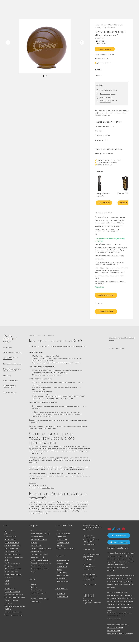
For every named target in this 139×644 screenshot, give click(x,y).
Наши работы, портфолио (65, 550)
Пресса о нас (61, 547)
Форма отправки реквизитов (12, 366)
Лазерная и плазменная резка (41, 532)
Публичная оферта (114, 632)
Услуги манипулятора (38, 568)
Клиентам (32, 581)
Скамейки (8, 535)
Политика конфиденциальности (118, 626)
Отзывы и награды (63, 544)
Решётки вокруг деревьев (12, 556)
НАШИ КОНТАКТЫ (89, 587)
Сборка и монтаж (36, 592)
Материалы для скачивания (40, 600)
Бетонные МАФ (9, 590)
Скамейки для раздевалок (13, 614)
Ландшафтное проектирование (41, 565)
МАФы (7, 585)
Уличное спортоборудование (14, 559)
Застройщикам (62, 574)
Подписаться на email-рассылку (118, 550)
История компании (63, 532)
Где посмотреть (36, 597)
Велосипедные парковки (12, 547)
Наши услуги (33, 527)
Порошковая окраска (37, 553)
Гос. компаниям (62, 568)
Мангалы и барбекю (11, 573)
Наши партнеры (62, 541)
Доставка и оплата (101, 59)
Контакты (39, 11)
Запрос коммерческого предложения (10, 360)
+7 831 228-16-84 (79, 11)
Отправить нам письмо (104, 166)
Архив (7, 582)
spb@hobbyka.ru (88, 558)
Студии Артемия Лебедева (92, 604)
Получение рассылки (10, 397)
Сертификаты (61, 538)
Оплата (33, 586)
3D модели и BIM (62, 598)
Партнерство (59, 557)
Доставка (34, 589)
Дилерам (20, 11)
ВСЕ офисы (68, 11)
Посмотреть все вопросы (117, 350)
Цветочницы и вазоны (12, 544)
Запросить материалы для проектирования (108, 102)
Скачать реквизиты (106, 296)
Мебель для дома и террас (13, 576)
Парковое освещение (11, 550)
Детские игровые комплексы (14, 596)
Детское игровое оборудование (15, 599)
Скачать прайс (35, 603)
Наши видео (61, 595)
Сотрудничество (60, 590)
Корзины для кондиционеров (14, 617)
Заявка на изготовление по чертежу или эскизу (12, 372)
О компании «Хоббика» (63, 527)
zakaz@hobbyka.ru (59, 11)
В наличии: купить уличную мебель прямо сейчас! (69, 2)
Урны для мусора (10, 541)
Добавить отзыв (106, 312)
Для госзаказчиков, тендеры (12, 354)
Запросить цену (106, 50)
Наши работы (40, 8)
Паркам (59, 571)
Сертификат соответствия (108, 91)
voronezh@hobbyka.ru (90, 578)
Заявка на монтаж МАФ (11, 384)
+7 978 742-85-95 (79, 9)
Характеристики (101, 55)
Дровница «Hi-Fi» (123, 195)
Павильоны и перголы (12, 553)
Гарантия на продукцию (38, 595)
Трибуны (7, 562)
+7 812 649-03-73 (58, 9)
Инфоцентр (32, 11)
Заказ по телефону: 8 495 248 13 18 (108, 161)
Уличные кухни (9, 579)
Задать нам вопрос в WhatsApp (106, 163)
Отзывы (111, 55)
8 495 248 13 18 (58, 7)
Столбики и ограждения (12, 565)
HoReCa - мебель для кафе (13, 570)
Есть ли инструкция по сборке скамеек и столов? (122, 340)
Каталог (20, 8)
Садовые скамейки (11, 538)
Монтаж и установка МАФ (39, 556)
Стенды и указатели (11, 568)
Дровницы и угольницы (12, 593)
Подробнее (99, 288)
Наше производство (29, 8)
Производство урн (63, 583)
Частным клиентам (63, 562)
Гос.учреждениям (62, 565)
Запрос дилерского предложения (9, 390)
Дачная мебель (9, 532)
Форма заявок (7, 348)
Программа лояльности (115, 629)
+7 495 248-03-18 (89, 551)
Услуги (26, 11)
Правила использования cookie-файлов (120, 635)
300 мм (98, 76)
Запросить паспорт (106, 98)
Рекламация (7, 379)
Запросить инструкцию (108, 95)
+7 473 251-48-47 (79, 7)
